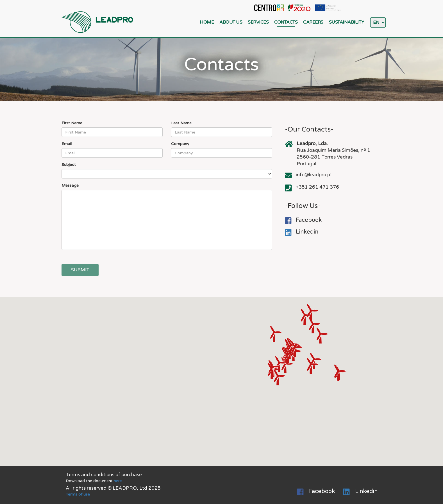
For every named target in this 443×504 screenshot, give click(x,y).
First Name (72, 123)
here (118, 481)
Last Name (181, 123)
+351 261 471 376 (317, 187)
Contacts (286, 22)
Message (70, 185)
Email (67, 144)
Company (180, 144)
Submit (80, 270)
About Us (231, 22)
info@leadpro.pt (314, 175)
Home (207, 22)
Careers (313, 22)
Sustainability (347, 22)
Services (258, 22)
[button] (313, 366)
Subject (69, 165)
